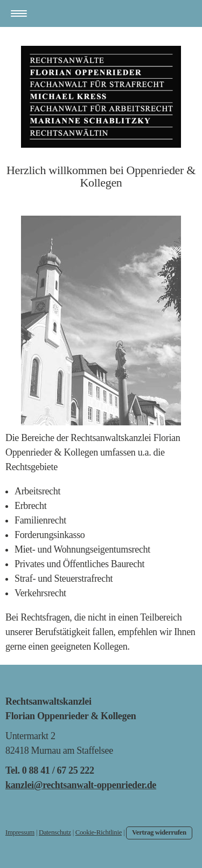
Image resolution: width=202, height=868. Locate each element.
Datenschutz (55, 832)
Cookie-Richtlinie (99, 832)
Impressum (20, 832)
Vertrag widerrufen (159, 832)
